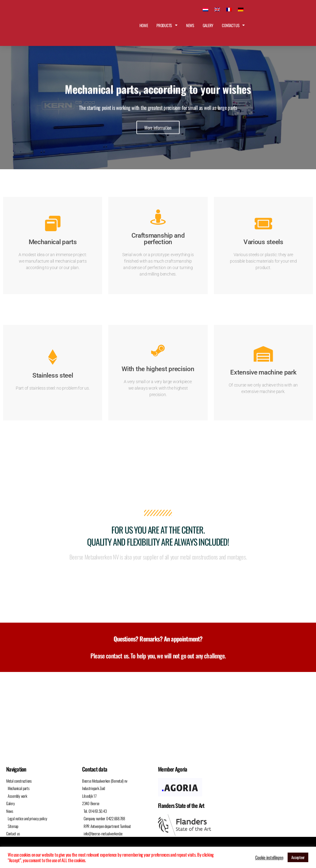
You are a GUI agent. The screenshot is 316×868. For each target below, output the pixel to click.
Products (167, 25)
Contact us (233, 25)
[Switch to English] (217, 9)
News (190, 25)
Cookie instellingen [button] (269, 858)
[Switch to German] (241, 9)
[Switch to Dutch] (206, 9)
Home (144, 25)
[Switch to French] (229, 9)
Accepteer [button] (298, 857)
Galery (208, 25)
